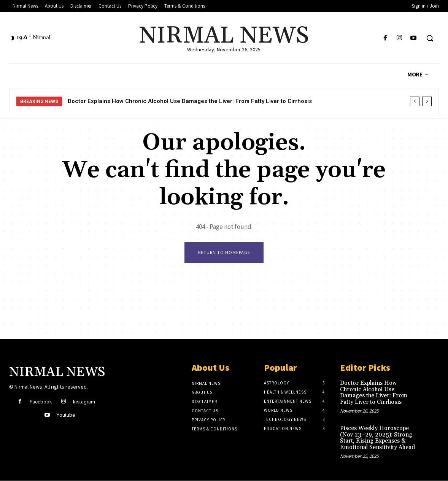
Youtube (66, 415)
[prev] (415, 101)
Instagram (84, 402)
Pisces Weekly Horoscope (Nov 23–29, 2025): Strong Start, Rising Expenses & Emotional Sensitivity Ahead (377, 438)
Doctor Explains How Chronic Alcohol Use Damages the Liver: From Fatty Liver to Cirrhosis (190, 101)
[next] (427, 101)
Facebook (41, 402)
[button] (430, 38)
